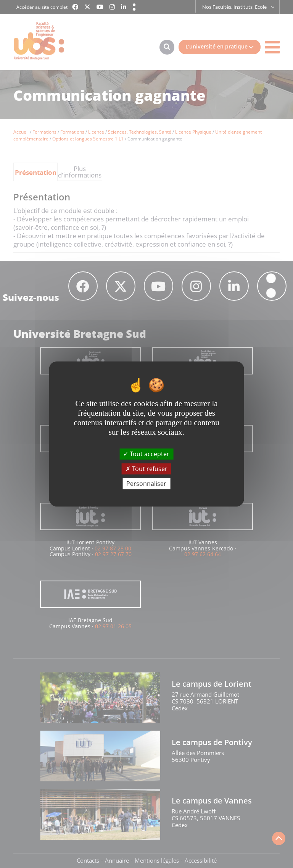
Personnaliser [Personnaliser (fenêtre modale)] (146, 484)
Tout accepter (146, 453)
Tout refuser (146, 469)
